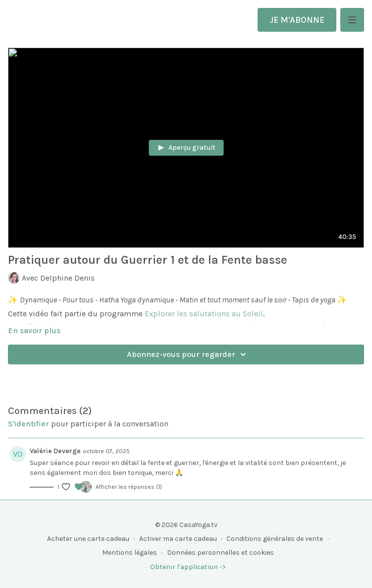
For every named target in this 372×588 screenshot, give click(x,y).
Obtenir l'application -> (188, 567)
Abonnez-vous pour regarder (188, 354)
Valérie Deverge (55, 451)
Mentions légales (130, 553)
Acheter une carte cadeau (88, 539)
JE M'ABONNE (297, 20)
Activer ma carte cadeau (178, 539)
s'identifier (28, 424)
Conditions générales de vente (275, 539)
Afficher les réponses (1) (129, 487)
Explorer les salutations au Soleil (204, 314)
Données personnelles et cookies (220, 553)
